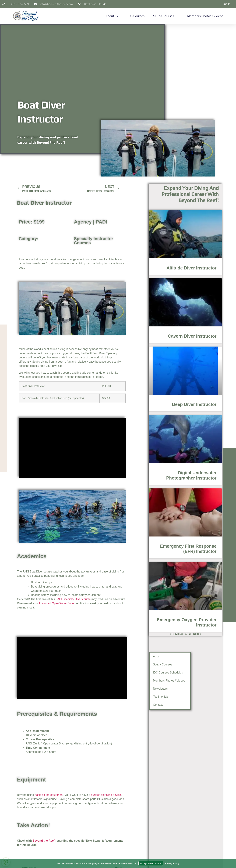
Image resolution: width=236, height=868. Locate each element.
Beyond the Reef (44, 841)
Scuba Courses (166, 16)
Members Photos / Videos (205, 16)
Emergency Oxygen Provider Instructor (155, 617)
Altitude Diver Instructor (117, 267)
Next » (166, 630)
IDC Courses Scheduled (142, 672)
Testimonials (138, 696)
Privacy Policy (172, 863)
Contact (136, 705)
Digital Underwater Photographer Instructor (142, 473)
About (112, 16)
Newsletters (137, 689)
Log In (227, 4)
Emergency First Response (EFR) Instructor (148, 545)
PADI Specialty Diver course (73, 599)
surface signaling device (106, 795)
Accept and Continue (151, 863)
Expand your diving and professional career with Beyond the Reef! (107, 193)
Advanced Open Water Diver (56, 603)
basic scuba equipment (49, 795)
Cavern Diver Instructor (126, 335)
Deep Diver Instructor (136, 402)
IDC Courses (136, 16)
